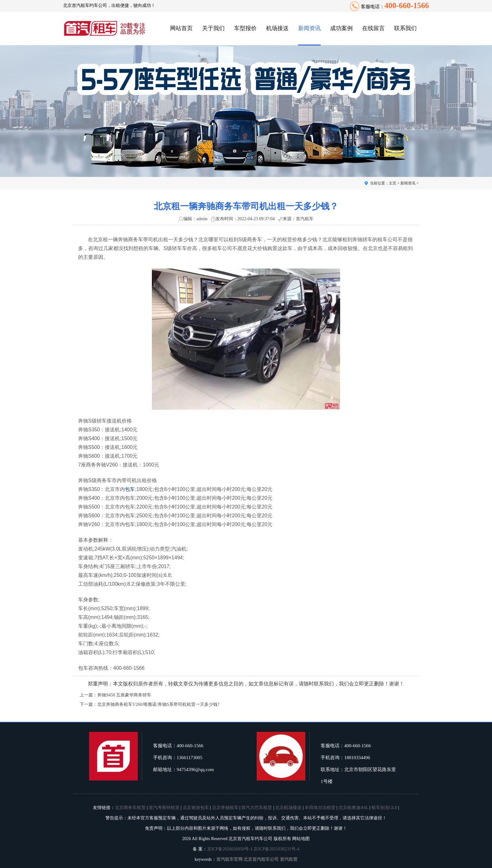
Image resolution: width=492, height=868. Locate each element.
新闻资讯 (309, 28)
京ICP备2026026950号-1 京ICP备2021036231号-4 (253, 849)
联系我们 (405, 28)
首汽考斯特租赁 (164, 808)
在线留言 (373, 28)
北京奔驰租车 (225, 808)
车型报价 (245, 28)
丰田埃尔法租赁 (320, 808)
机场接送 (277, 28)
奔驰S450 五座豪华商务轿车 (124, 695)
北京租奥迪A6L (353, 808)
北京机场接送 (288, 808)
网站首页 (181, 28)
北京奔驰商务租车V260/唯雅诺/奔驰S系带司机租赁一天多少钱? (158, 704)
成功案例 (341, 28)
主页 (393, 183)
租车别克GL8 (384, 808)
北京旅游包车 (196, 808)
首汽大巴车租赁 (257, 808)
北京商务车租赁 (130, 808)
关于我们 (213, 28)
